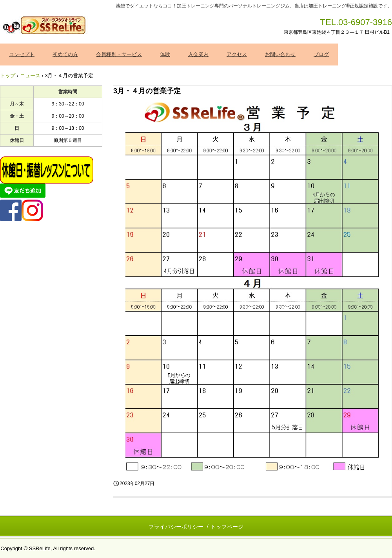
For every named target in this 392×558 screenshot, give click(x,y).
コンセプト (22, 54)
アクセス (237, 54)
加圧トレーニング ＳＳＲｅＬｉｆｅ (45, 25)
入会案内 (198, 54)
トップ (8, 75)
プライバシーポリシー (176, 527)
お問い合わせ (280, 54)
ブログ (321, 54)
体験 (165, 54)
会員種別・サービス (119, 54)
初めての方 (65, 54)
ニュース (30, 75)
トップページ (227, 527)
